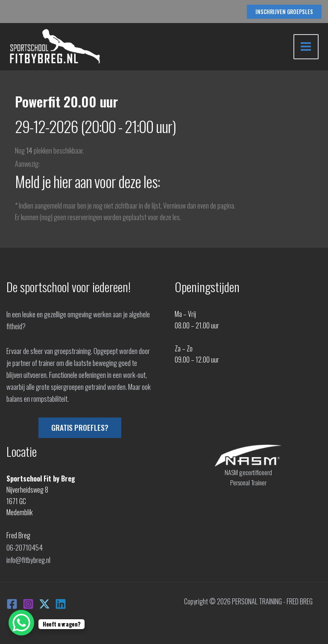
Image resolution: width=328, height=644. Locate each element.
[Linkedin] (61, 602)
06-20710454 (24, 547)
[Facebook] (12, 602)
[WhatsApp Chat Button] (21, 623)
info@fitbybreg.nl (28, 558)
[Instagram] (28, 602)
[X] (44, 602)
